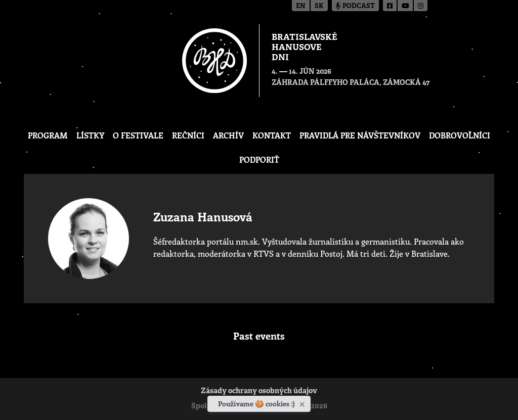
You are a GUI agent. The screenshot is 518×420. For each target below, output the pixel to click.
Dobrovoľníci (460, 135)
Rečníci (188, 135)
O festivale (138, 135)
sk (319, 6)
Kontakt (272, 135)
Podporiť (259, 159)
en (301, 6)
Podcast (355, 6)
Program (48, 135)
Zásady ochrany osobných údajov (259, 391)
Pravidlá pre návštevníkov (360, 135)
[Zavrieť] (303, 402)
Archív (228, 135)
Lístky (90, 135)
